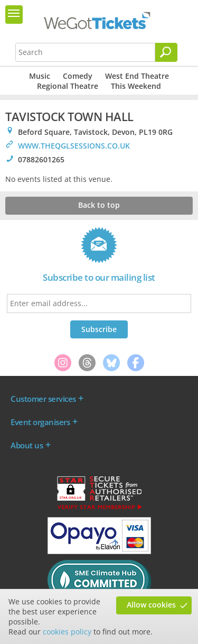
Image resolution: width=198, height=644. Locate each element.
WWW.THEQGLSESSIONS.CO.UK (74, 146)
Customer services (43, 399)
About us (27, 445)
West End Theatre (137, 76)
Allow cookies (151, 605)
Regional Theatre (68, 86)
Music (40, 76)
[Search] (166, 52)
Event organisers (40, 422)
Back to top (99, 205)
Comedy (78, 76)
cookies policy (67, 632)
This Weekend (136, 86)
